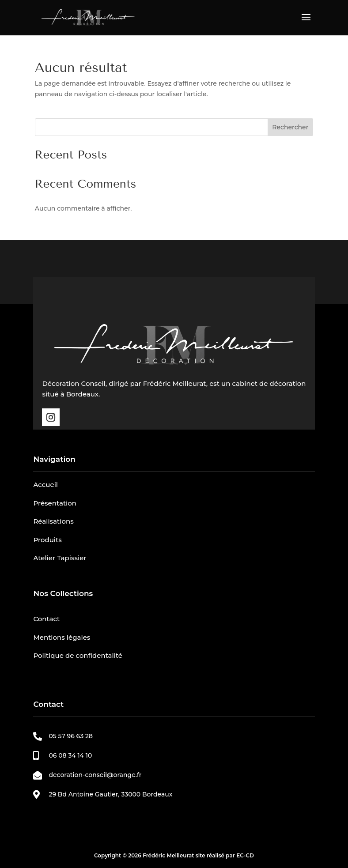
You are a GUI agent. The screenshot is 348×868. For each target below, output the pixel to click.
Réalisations (53, 521)
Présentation (55, 503)
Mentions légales (62, 637)
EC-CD (245, 855)
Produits (47, 540)
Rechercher (290, 127)
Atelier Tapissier (60, 558)
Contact (46, 619)
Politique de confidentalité (78, 655)
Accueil (45, 485)
